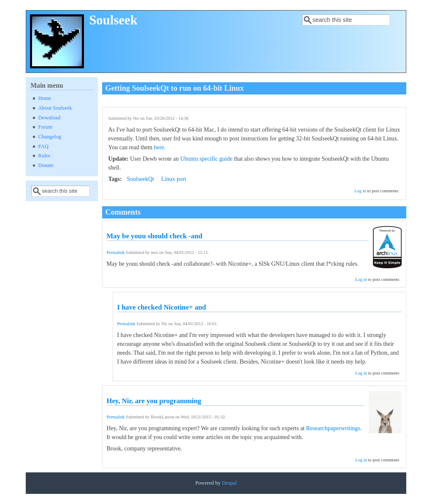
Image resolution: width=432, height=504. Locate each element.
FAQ (43, 146)
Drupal (229, 483)
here (159, 147)
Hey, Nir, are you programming (154, 401)
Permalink (116, 252)
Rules (45, 156)
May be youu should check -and (155, 236)
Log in (360, 191)
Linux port (174, 179)
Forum (46, 127)
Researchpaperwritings (333, 428)
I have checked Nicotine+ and (162, 307)
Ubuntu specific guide (206, 159)
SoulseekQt (141, 179)
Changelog (50, 137)
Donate (46, 165)
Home (45, 98)
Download (49, 118)
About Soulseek (55, 108)
